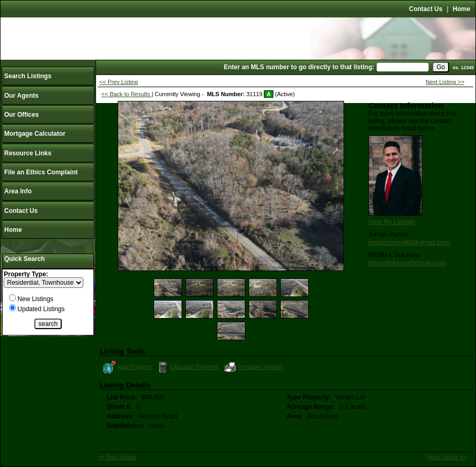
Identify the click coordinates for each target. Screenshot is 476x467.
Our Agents (21, 96)
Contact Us (426, 9)
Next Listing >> (445, 82)
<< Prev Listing (118, 82)
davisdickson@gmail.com (407, 263)
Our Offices (21, 115)
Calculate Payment (187, 367)
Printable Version (253, 367)
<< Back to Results (126, 94)
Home (461, 9)
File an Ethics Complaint (41, 172)
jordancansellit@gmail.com (410, 242)
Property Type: (26, 274)
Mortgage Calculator (35, 134)
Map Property (127, 367)
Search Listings (28, 76)
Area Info (18, 191)
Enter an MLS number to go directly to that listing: (299, 67)
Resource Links (28, 153)
